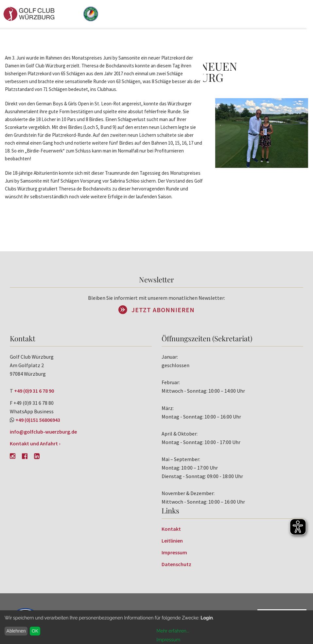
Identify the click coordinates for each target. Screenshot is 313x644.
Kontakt (171, 529)
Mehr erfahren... (173, 631)
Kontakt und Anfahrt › (35, 443)
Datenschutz (176, 564)
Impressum (174, 552)
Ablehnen (16, 631)
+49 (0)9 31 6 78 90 (34, 391)
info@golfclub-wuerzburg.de (43, 432)
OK (35, 631)
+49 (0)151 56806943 (38, 420)
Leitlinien (172, 541)
